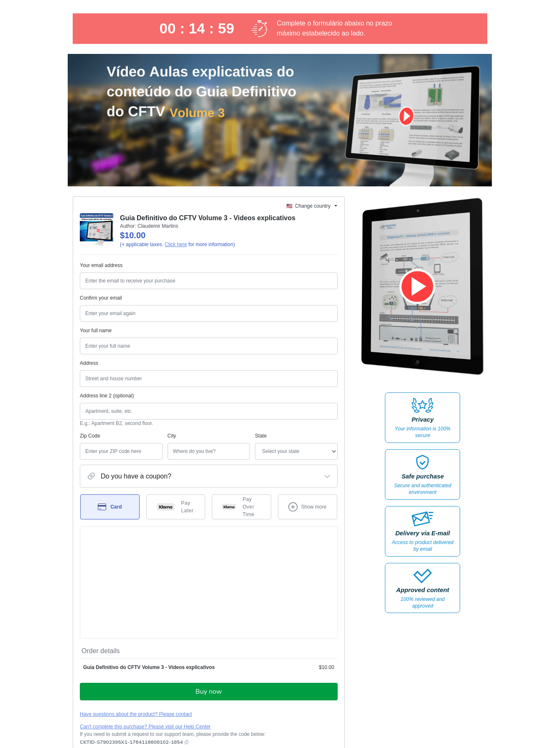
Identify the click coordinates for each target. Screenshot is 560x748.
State (217, 436)
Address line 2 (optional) (107, 396)
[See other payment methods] (308, 507)
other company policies (130, 686)
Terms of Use (301, 679)
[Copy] (131, 644)
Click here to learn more (179, 657)
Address (89, 363)
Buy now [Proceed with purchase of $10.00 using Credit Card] (209, 593)
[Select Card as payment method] (110, 507)
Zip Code (90, 436)
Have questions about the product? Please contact (136, 616)
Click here (176, 244)
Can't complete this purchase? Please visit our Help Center (145, 628)
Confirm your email (101, 298)
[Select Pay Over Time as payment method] (242, 507)
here (159, 700)
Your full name (96, 331)
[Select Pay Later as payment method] (176, 507)
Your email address (101, 265)
